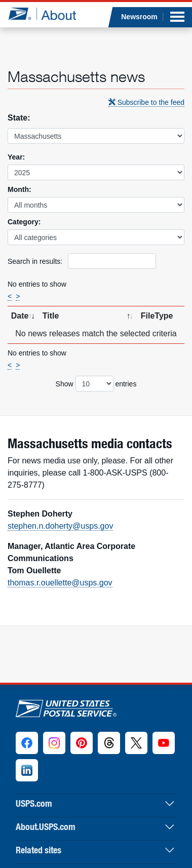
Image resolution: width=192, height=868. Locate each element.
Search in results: (82, 261)
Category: (24, 222)
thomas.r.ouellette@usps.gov (60, 583)
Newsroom (139, 17)
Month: (20, 189)
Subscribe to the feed (146, 102)
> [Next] (18, 296)
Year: (16, 157)
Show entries (96, 384)
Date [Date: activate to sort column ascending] (20, 316)
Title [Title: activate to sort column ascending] (51, 316)
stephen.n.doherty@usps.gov (60, 526)
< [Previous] (10, 296)
